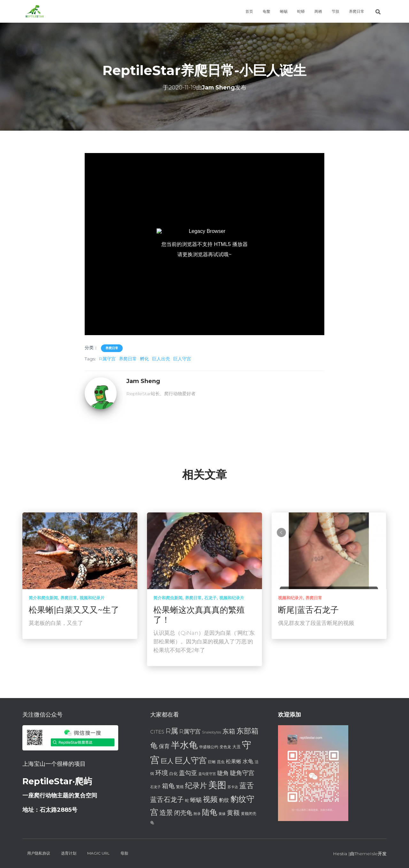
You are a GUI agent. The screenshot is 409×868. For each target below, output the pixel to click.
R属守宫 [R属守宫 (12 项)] (190, 731)
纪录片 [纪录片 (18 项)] (196, 786)
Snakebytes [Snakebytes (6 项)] (212, 732)
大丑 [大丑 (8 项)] (236, 747)
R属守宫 (107, 359)
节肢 (336, 11)
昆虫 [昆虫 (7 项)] (221, 762)
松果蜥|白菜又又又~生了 (74, 610)
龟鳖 (266, 11)
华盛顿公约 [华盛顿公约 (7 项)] (209, 747)
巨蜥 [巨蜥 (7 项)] (212, 762)
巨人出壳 (161, 359)
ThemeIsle (366, 854)
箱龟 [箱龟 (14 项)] (168, 786)
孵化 (144, 359)
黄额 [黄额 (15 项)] (233, 813)
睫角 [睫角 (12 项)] (223, 773)
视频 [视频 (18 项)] (210, 799)
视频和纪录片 (92, 598)
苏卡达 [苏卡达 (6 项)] (233, 787)
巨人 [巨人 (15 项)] (167, 761)
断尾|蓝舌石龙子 (308, 610)
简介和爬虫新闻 (43, 598)
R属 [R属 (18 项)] (172, 731)
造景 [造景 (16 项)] (166, 812)
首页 (249, 11)
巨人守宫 (182, 359)
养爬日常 (357, 11)
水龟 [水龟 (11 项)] (248, 761)
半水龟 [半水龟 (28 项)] (184, 745)
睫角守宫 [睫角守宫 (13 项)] (242, 773)
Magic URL (98, 853)
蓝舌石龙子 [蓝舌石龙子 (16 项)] (167, 799)
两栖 (318, 11)
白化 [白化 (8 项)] (174, 773)
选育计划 (69, 853)
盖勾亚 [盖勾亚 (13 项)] (188, 773)
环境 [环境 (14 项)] (162, 773)
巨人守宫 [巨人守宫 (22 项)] (191, 760)
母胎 (124, 853)
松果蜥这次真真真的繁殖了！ (199, 615)
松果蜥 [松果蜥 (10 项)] (234, 761)
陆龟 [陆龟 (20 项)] (210, 812)
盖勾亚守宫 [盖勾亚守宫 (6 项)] (207, 774)
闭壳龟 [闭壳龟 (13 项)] (183, 813)
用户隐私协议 (39, 853)
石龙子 (210, 598)
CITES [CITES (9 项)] (157, 732)
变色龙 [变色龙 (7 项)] (225, 747)
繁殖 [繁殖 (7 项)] (180, 787)
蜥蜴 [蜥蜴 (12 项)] (196, 800)
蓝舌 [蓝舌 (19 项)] (247, 786)
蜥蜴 (284, 11)
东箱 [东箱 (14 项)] (229, 731)
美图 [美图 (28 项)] (217, 785)
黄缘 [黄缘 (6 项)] (222, 814)
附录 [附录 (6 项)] (197, 814)
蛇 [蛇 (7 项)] (187, 800)
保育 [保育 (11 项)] (164, 746)
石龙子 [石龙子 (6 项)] (155, 787)
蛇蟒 (301, 11)
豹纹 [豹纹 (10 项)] (224, 800)
